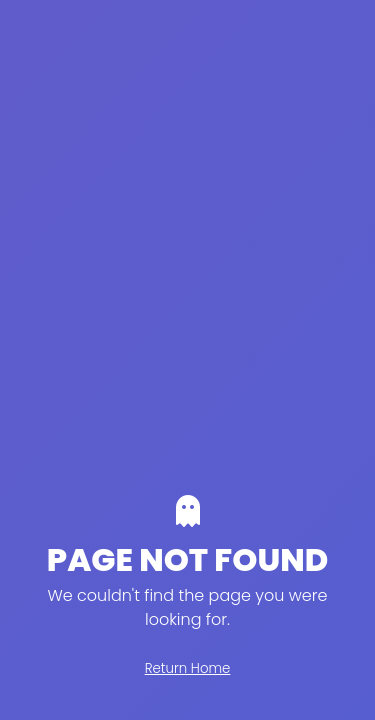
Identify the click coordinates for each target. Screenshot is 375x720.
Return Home (188, 668)
